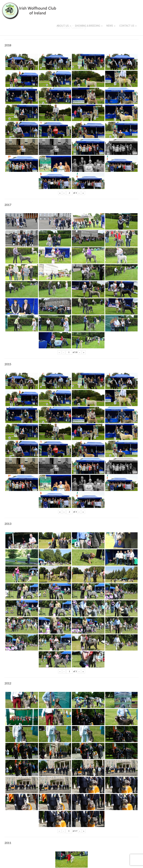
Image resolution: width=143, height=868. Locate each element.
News (111, 28)
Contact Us (128, 28)
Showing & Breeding (89, 28)
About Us (64, 28)
